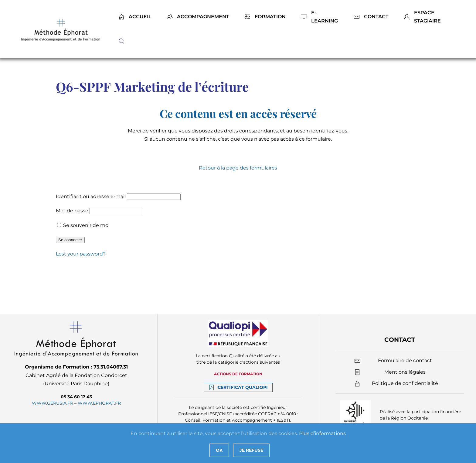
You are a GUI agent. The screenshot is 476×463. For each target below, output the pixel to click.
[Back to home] (61, 29)
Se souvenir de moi (83, 225)
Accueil (135, 17)
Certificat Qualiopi (238, 387)
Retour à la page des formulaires (238, 168)
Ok (219, 450)
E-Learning (319, 17)
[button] (121, 41)
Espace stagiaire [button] (422, 17)
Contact (371, 17)
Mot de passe (72, 211)
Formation (265, 17)
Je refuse (251, 450)
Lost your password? (81, 254)
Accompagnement (198, 17)
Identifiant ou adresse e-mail (91, 196)
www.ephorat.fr (99, 403)
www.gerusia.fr (53, 403)
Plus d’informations (322, 433)
